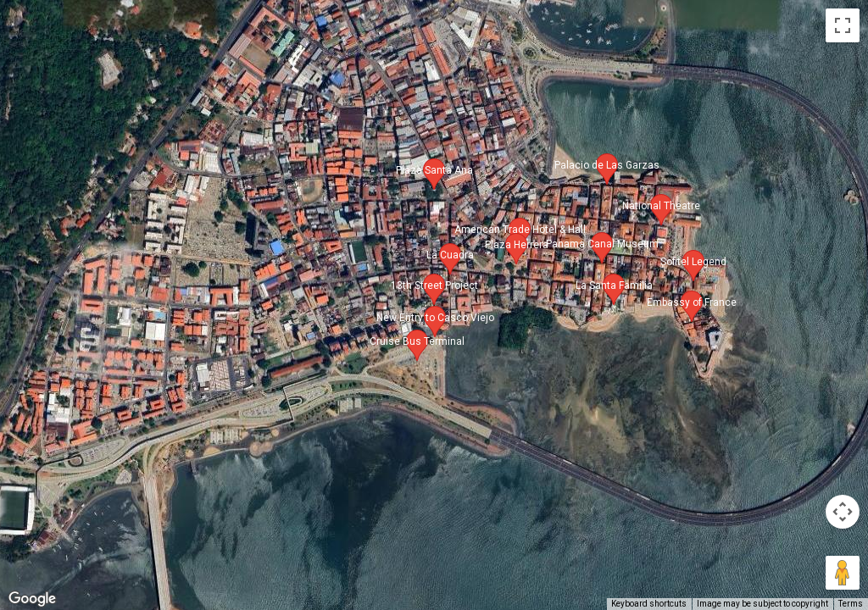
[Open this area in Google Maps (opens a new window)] (32, 599)
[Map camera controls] (843, 512)
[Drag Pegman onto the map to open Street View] (843, 573)
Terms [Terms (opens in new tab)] (851, 604)
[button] (434, 289)
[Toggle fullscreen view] (843, 25)
